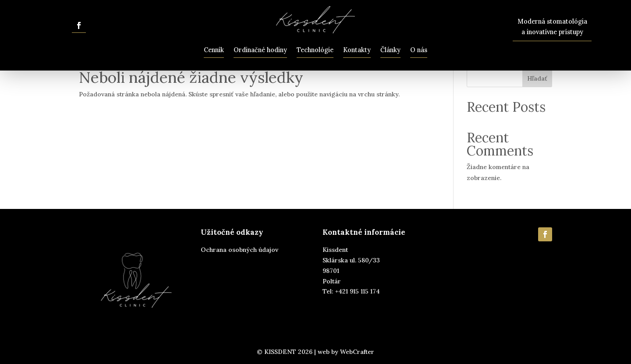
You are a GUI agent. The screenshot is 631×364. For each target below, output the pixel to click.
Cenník (214, 50)
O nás (419, 50)
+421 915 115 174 (358, 291)
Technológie (315, 50)
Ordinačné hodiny (260, 50)
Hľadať (537, 78)
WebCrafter (357, 352)
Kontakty (357, 50)
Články (390, 50)
